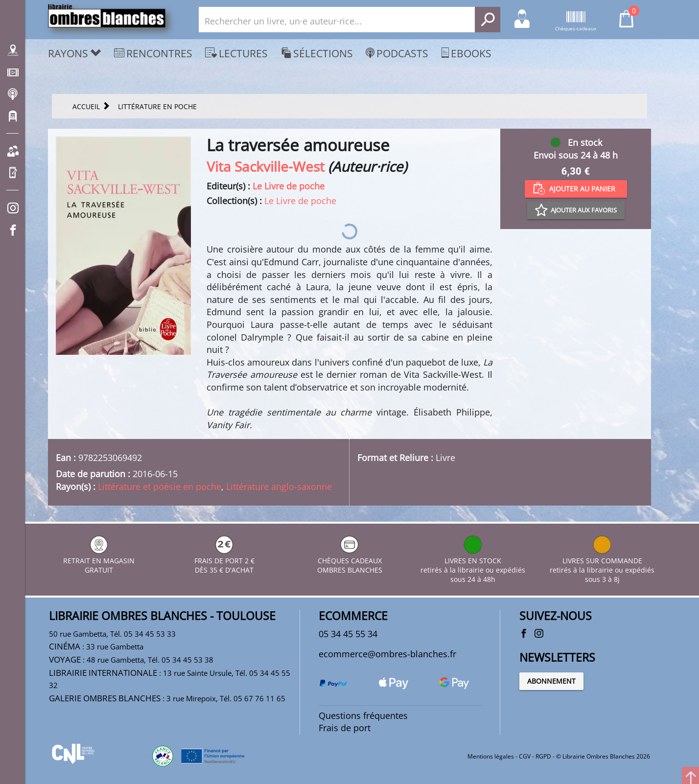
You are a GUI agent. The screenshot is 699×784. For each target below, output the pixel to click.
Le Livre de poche (289, 186)
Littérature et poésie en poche (160, 486)
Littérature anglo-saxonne (279, 486)
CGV (525, 756)
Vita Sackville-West (266, 166)
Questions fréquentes (363, 715)
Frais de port (345, 728)
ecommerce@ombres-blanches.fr (387, 654)
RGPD (543, 756)
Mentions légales (491, 756)
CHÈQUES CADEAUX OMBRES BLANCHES (350, 561)
